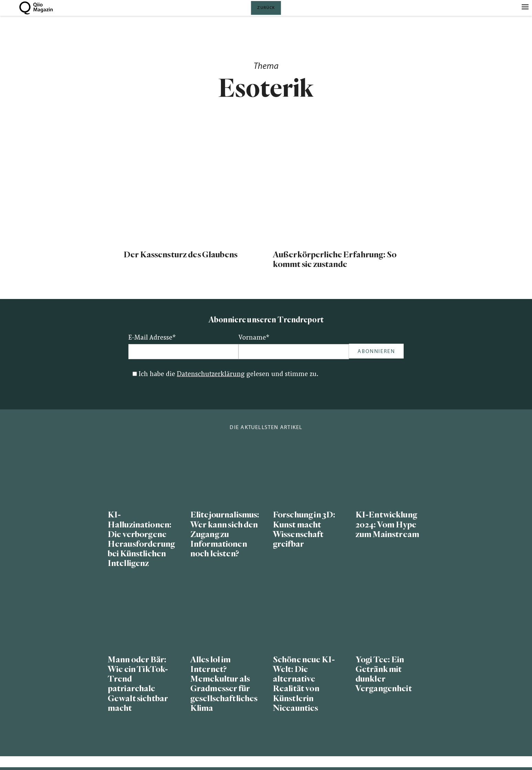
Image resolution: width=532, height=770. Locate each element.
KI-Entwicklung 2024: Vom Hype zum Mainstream (387, 525)
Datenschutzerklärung (211, 375)
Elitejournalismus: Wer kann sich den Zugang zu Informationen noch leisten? (225, 534)
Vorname (254, 338)
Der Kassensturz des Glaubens (180, 255)
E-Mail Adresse (152, 338)
